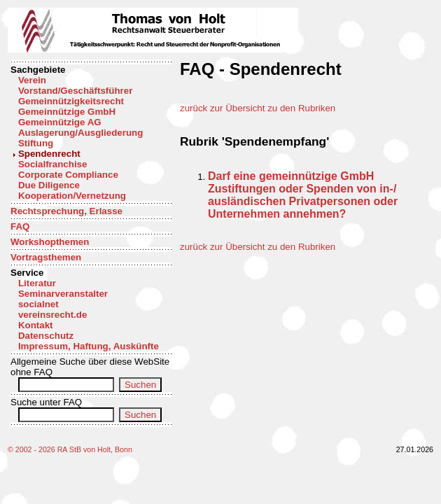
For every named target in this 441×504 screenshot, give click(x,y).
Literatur (37, 283)
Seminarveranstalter (63, 294)
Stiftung (36, 143)
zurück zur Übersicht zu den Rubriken (258, 108)
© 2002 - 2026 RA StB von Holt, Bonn (70, 449)
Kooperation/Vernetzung (72, 196)
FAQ (20, 226)
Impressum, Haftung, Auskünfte (89, 346)
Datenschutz (46, 336)
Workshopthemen (50, 242)
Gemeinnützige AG (60, 122)
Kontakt (36, 325)
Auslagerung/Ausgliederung (80, 133)
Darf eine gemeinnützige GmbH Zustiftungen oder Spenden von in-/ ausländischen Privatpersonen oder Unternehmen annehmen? (303, 195)
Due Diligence (49, 185)
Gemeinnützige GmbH (67, 112)
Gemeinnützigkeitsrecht (71, 101)
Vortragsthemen (46, 257)
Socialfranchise (53, 164)
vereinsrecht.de (53, 315)
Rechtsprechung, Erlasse (66, 211)
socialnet (38, 304)
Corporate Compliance (68, 175)
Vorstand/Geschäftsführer (75, 91)
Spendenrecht (49, 154)
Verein (32, 80)
